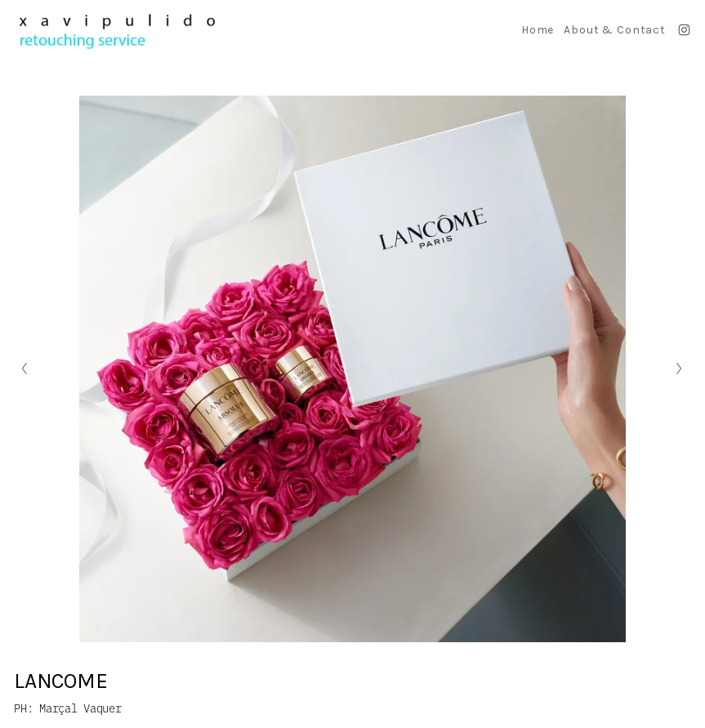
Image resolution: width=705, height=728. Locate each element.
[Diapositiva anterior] (25, 368)
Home (538, 30)
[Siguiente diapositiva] (680, 368)
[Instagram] (684, 30)
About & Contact (615, 30)
